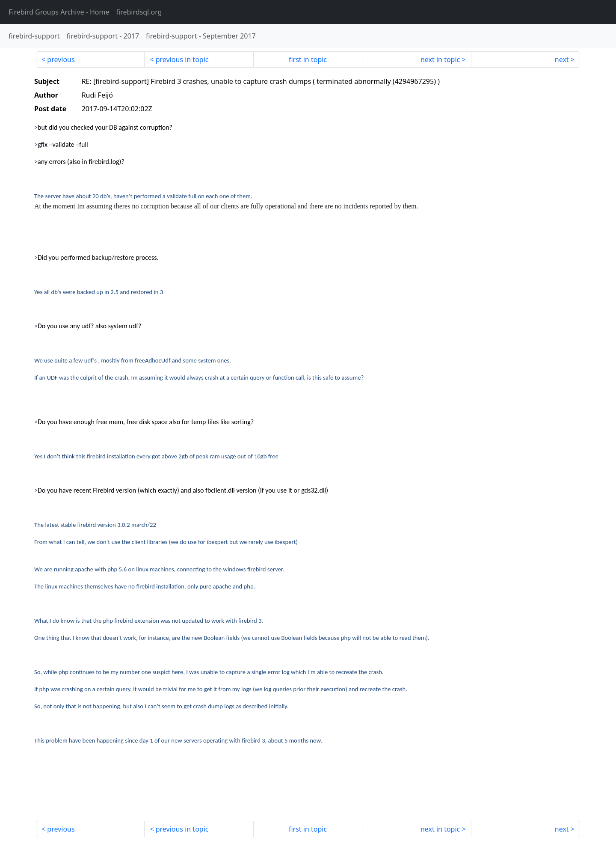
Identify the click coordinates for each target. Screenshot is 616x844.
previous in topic (182, 59)
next (562, 59)
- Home (59, 12)
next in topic (440, 59)
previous (61, 59)
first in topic (308, 59)
